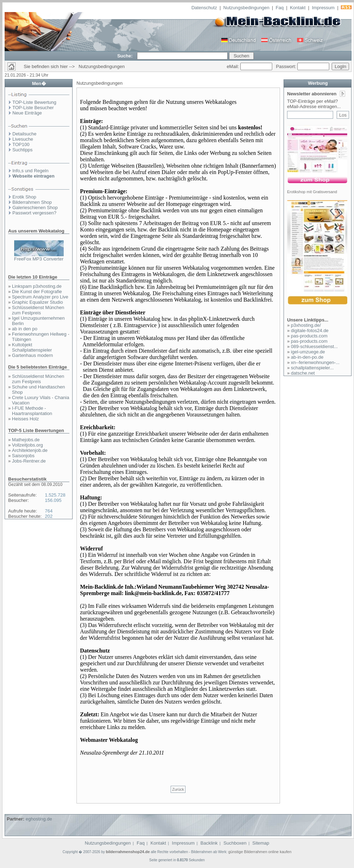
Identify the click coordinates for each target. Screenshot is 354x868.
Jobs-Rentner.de (29, 461)
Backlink (209, 843)
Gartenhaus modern (33, 355)
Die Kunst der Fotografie (37, 292)
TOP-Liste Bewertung (34, 102)
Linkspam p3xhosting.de (37, 286)
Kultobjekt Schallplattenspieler (32, 347)
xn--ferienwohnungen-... (315, 362)
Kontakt (298, 8)
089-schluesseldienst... (314, 346)
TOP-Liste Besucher (33, 108)
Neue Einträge (27, 113)
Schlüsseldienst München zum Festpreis (38, 310)
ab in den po (25, 329)
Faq (280, 8)
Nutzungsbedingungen (246, 8)
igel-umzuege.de (308, 352)
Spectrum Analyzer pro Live (40, 297)
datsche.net (303, 373)
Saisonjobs (23, 456)
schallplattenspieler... (312, 368)
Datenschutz (204, 8)
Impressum (323, 8)
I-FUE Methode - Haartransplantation (32, 411)
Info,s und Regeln (30, 171)
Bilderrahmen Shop (32, 202)
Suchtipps (22, 150)
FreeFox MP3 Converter (39, 259)
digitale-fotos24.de (310, 331)
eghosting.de (39, 819)
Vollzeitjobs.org (27, 445)
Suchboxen (235, 843)
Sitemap (261, 843)
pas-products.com (309, 336)
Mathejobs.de (26, 440)
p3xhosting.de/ (306, 325)
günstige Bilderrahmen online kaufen (260, 852)
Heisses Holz (25, 419)
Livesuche (23, 139)
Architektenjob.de (30, 450)
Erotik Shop (24, 197)
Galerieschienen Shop (35, 208)
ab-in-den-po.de (307, 357)
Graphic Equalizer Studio (38, 302)
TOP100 (21, 144)
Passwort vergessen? (34, 213)
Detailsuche (24, 134)
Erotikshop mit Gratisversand (312, 192)
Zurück (178, 789)
